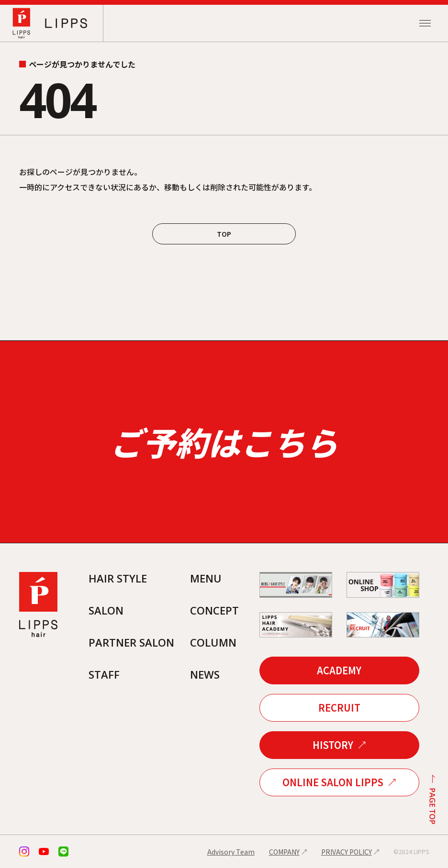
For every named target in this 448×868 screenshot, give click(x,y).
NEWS (205, 674)
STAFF (104, 674)
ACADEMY (339, 670)
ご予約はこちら (224, 442)
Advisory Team (231, 852)
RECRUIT (339, 708)
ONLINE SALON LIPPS (333, 782)
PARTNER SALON (131, 642)
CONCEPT (214, 610)
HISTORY (333, 745)
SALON (106, 610)
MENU (206, 578)
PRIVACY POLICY (347, 852)
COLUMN (213, 642)
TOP (224, 234)
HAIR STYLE (118, 578)
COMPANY (284, 852)
